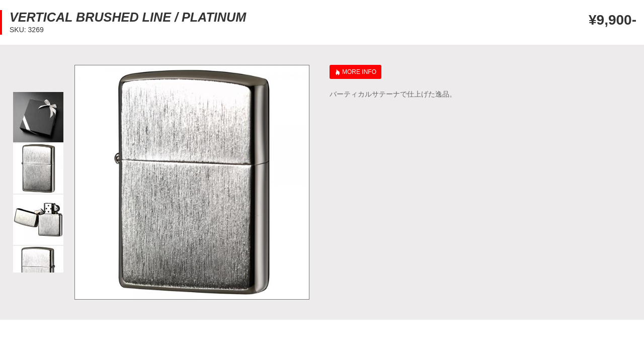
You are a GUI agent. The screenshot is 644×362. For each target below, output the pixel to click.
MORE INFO (359, 72)
